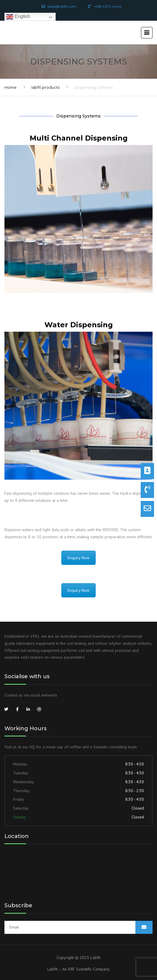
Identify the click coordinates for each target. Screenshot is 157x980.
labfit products (45, 87)
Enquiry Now (78, 558)
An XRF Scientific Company (86, 969)
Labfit (95, 958)
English (18, 17)
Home (11, 87)
